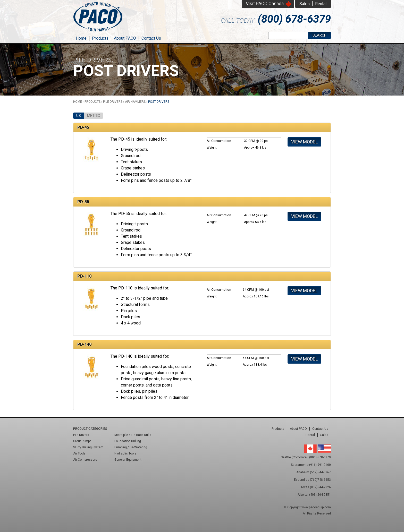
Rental (321, 4)
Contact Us (151, 38)
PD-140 (84, 344)
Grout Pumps (82, 441)
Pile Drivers (113, 102)
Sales (305, 4)
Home (81, 38)
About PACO (125, 38)
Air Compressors (85, 460)
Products (100, 38)
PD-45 (83, 127)
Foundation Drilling (128, 441)
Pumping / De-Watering (131, 447)
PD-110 (84, 276)
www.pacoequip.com (316, 507)
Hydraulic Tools (125, 453)
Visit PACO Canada (265, 3)
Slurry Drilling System (88, 447)
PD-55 (83, 202)
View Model (304, 142)
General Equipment (128, 460)
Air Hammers (135, 102)
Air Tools (79, 453)
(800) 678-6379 (294, 19)
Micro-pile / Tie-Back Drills (133, 435)
